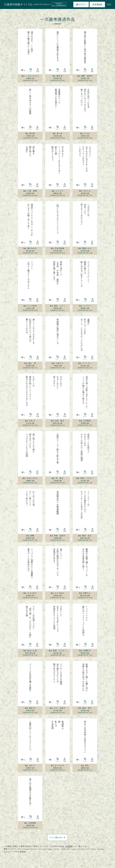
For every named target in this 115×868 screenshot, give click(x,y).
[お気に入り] (22, 70)
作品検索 (69, 846)
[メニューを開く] (109, 4)
